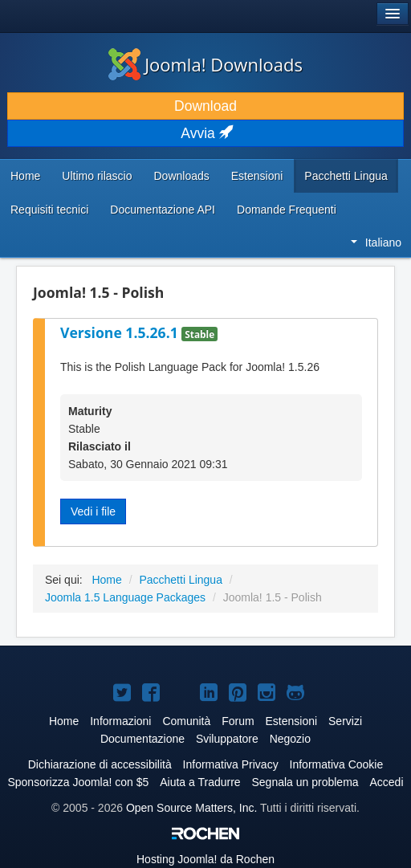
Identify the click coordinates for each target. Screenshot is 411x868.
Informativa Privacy (231, 764)
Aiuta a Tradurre (200, 782)
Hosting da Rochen (205, 859)
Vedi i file (93, 511)
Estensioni (257, 176)
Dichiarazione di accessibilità (100, 764)
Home (25, 176)
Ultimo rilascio (97, 176)
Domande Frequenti (287, 210)
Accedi (387, 782)
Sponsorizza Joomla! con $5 (78, 782)
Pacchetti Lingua (346, 176)
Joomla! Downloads (205, 64)
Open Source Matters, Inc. (191, 808)
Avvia (205, 133)
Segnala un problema (305, 782)
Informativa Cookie (337, 764)
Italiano (376, 242)
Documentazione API (163, 210)
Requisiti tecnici (49, 210)
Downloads (181, 176)
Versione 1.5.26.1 (121, 332)
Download (205, 106)
